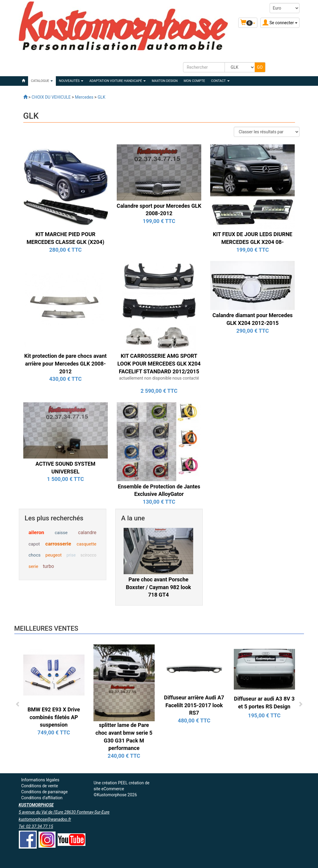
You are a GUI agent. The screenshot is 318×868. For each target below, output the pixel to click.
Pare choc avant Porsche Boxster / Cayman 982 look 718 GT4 (159, 587)
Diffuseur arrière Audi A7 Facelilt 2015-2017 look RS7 (194, 705)
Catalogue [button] (42, 81)
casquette (87, 544)
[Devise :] (285, 8)
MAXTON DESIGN (165, 81)
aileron (36, 532)
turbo (48, 566)
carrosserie (58, 544)
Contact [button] (220, 81)
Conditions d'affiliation (42, 798)
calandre (87, 532)
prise (71, 555)
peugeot (54, 555)
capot (34, 544)
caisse (61, 533)
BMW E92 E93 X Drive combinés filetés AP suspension (54, 717)
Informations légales (40, 780)
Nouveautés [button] (71, 81)
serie (33, 566)
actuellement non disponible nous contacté (159, 378)
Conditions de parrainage (44, 792)
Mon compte (194, 81)
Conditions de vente (40, 786)
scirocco (89, 555)
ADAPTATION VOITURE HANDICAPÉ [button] (117, 81)
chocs (35, 555)
